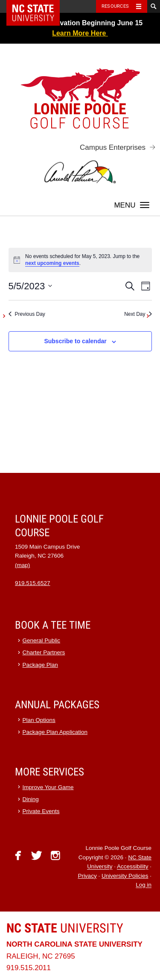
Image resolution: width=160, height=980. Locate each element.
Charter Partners (44, 652)
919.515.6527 (33, 583)
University (65, 928)
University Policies (125, 876)
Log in (144, 885)
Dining (31, 799)
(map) (22, 565)
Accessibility (133, 867)
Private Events (41, 811)
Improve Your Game (48, 787)
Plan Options (39, 720)
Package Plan (40, 665)
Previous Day (27, 314)
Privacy (87, 876)
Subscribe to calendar (75, 341)
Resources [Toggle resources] (115, 6)
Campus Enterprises (113, 147)
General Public (42, 640)
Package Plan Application (55, 732)
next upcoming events (52, 263)
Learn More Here (80, 33)
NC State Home (39, 6)
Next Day (138, 314)
